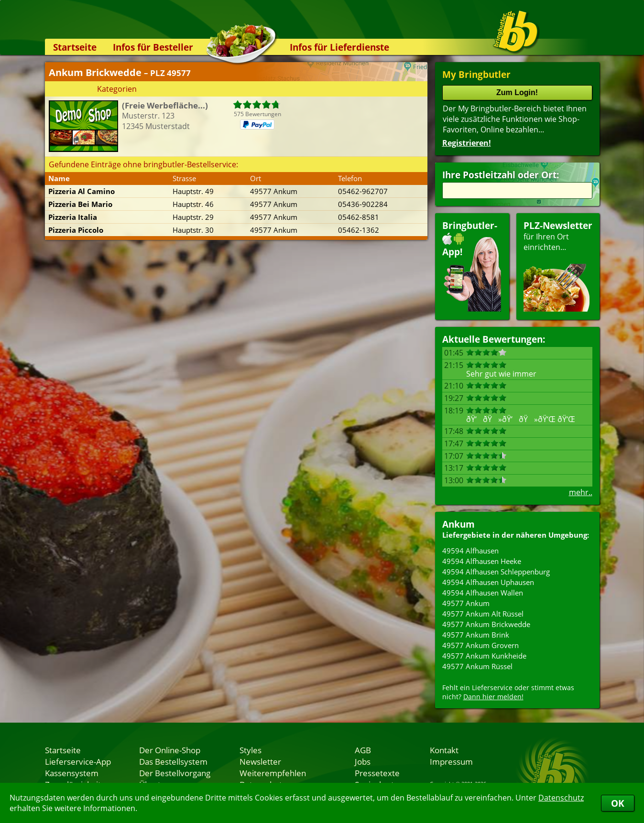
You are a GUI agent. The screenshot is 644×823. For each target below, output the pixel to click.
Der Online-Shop (170, 750)
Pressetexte (377, 773)
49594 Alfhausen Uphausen (488, 582)
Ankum (458, 524)
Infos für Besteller (153, 47)
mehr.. (581, 492)
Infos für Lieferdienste (339, 47)
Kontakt (444, 750)
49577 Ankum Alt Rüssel (483, 614)
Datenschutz (561, 798)
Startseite (75, 47)
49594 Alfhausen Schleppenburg (496, 572)
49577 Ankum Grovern (480, 645)
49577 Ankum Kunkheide (484, 656)
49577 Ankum (466, 603)
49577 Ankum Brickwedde (486, 624)
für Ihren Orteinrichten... (558, 265)
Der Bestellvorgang (175, 773)
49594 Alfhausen (470, 551)
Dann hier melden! (493, 697)
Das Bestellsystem (173, 761)
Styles (251, 750)
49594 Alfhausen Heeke (482, 561)
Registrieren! (467, 143)
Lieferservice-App (78, 761)
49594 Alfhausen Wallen (483, 593)
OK (618, 803)
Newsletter (260, 761)
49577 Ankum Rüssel (477, 666)
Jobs (363, 761)
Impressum (451, 761)
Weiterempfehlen (273, 773)
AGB (363, 750)
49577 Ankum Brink (476, 635)
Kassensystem (72, 773)
